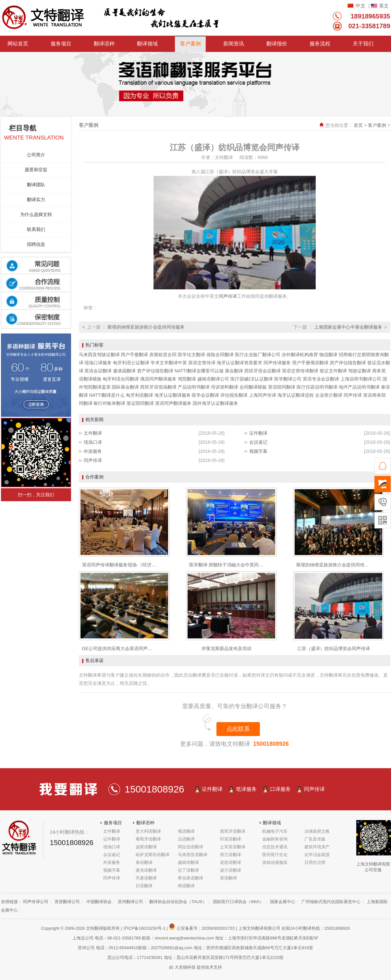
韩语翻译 (186, 886)
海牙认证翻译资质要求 (239, 363)
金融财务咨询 (275, 839)
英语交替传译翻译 (300, 371)
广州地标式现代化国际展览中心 (331, 902)
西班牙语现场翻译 (158, 387)
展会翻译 (234, 371)
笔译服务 (246, 789)
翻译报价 (277, 44)
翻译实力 (36, 200)
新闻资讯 (234, 44)
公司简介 (36, 155)
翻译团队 (36, 185)
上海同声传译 (263, 395)
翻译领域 (147, 44)
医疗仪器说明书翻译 (317, 387)
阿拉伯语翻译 (190, 847)
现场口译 (93, 442)
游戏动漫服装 (275, 862)
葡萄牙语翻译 (148, 839)
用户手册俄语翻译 (310, 363)
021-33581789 (369, 26)
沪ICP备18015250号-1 (144, 928)
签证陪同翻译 (140, 403)
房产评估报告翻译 (348, 363)
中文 (360, 6)
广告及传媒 (315, 839)
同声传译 (228, 296)
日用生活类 (315, 862)
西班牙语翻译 (233, 831)
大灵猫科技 (185, 967)
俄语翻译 (186, 831)
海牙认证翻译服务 (173, 395)
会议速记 (258, 442)
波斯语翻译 (146, 847)
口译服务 (280, 789)
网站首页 (18, 44)
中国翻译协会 (99, 902)
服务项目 (61, 44)
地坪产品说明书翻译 (359, 387)
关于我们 (363, 44)
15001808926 (271, 744)
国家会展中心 (283, 902)
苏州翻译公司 (130, 902)
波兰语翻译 (231, 870)
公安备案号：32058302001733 (202, 928)
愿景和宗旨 (36, 170)
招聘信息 (36, 244)
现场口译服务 (98, 363)
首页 (358, 125)
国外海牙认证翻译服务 (215, 403)
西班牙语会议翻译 (263, 371)
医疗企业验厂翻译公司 (258, 355)
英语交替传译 (202, 363)
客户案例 (190, 44)
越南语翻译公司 (213, 379)
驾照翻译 (187, 379)
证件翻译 (258, 433)
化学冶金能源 (317, 855)
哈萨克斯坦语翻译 (153, 855)
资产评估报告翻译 (155, 371)
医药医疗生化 (275, 855)
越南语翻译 (188, 862)
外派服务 (93, 451)
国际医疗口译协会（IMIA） (238, 902)
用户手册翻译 (134, 355)
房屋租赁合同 (163, 355)
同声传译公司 (36, 902)
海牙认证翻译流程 (296, 395)
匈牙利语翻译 (140, 395)
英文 (384, 6)
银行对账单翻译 (109, 403)
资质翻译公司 (67, 902)
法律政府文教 (317, 831)
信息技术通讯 (275, 847)
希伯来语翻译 (190, 878)
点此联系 (238, 729)
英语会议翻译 (98, 371)
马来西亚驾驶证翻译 (99, 355)
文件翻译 (93, 433)
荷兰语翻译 (231, 855)
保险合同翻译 (220, 355)
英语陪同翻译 (282, 387)
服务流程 (320, 44)
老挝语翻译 (231, 862)
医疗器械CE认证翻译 (252, 379)
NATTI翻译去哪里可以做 (199, 371)
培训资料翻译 (225, 387)
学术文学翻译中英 (169, 363)
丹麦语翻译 (146, 878)
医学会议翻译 (205, 395)
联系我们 (36, 229)
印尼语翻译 (231, 839)
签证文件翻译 (333, 371)
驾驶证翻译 (360, 371)
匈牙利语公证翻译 (131, 363)
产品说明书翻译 (194, 387)
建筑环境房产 (317, 847)
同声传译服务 (277, 363)
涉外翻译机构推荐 (300, 355)
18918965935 (370, 16)
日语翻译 (144, 886)
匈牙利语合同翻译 (121, 379)
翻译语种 (104, 44)
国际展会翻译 (125, 387)
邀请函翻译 (124, 371)
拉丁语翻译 (188, 870)
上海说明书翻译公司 (361, 379)
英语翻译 (228, 878)
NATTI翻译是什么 (107, 395)
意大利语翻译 (148, 831)
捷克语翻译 (146, 870)
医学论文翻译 (191, 355)
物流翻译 (328, 355)
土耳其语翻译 (233, 847)
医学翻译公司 (288, 379)
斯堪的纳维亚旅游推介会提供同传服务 (146, 327)
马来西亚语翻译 (193, 855)
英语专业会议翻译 (321, 379)
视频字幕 (258, 451)
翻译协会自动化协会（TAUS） (178, 902)
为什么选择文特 (36, 214)
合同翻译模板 (253, 387)
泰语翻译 (144, 862)
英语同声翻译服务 (173, 403)
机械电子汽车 (275, 831)
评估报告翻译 (234, 395)
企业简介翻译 (329, 395)
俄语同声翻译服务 (158, 379)
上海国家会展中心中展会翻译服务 (348, 327)
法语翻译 (186, 839)
